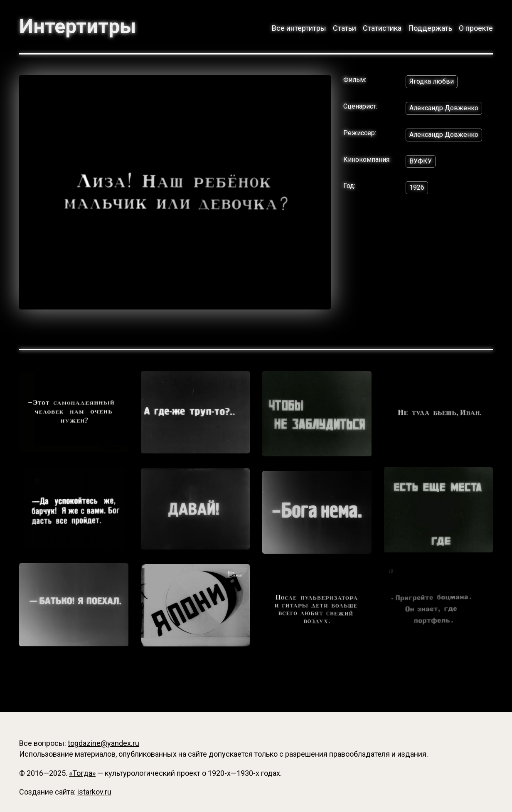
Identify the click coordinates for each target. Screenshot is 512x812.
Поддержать (430, 28)
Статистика (382, 28)
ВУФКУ (421, 161)
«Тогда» (82, 773)
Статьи (345, 28)
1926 (417, 187)
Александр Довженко (444, 108)
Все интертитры (299, 28)
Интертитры (78, 27)
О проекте (476, 28)
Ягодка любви (432, 81)
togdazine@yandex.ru (103, 743)
